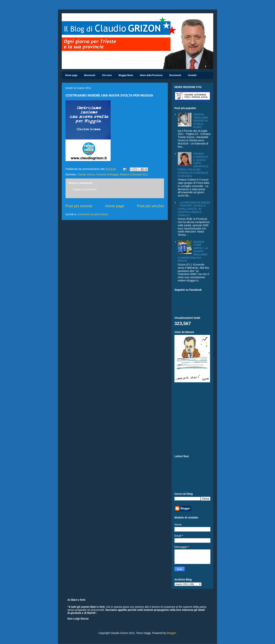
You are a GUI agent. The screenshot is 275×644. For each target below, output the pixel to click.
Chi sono (107, 75)
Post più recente (79, 206)
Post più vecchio (150, 206)
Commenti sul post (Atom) (93, 214)
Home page (71, 75)
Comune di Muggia (108, 174)
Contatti (192, 75)
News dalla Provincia (151, 75)
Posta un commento (85, 189)
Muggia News (126, 75)
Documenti (175, 75)
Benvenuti (90, 75)
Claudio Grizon (86, 174)
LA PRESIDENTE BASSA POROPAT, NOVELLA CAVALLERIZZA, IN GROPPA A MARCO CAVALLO (194, 209)
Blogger (171, 633)
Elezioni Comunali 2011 (134, 174)
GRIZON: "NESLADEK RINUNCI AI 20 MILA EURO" (201, 121)
